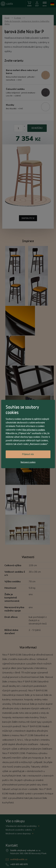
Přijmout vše (28, 454)
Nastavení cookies (28, 462)
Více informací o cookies (34, 430)
